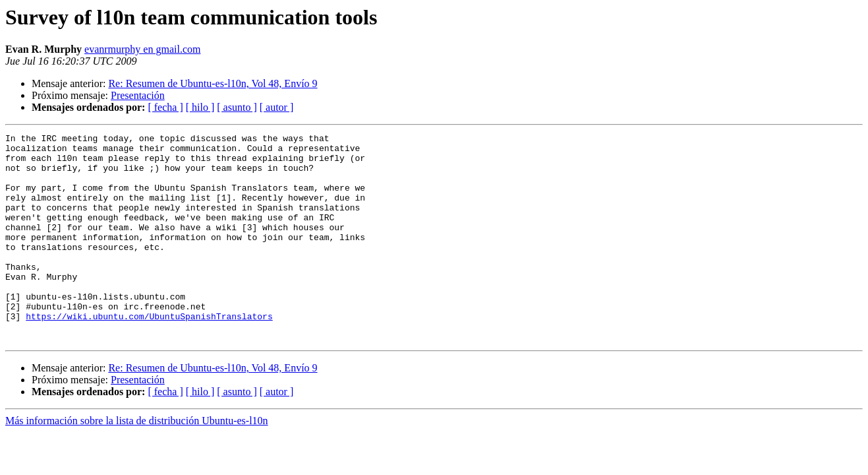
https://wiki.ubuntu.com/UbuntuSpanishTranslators (149, 354)
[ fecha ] (165, 107)
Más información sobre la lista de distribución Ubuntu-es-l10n (137, 462)
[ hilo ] (200, 107)
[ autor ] (277, 107)
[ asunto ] (237, 107)
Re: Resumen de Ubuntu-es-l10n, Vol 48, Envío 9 (213, 83)
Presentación (138, 95)
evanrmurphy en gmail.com (142, 49)
